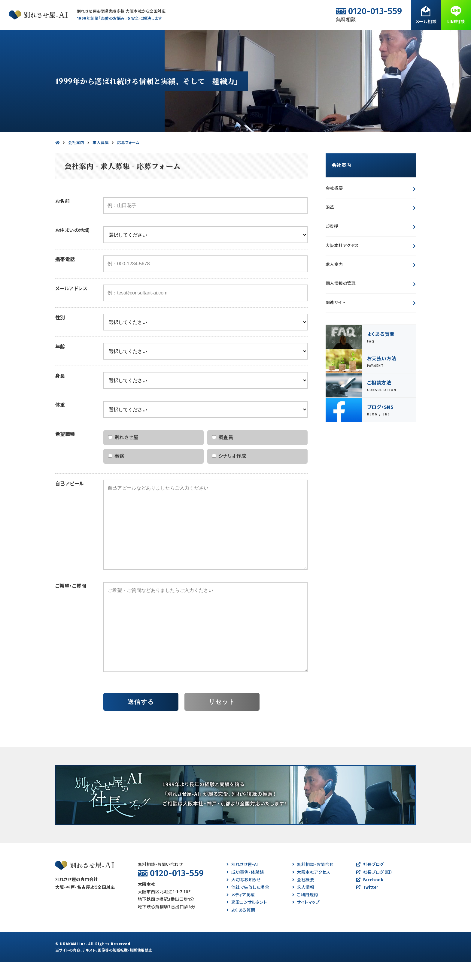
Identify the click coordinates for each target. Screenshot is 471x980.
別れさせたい (33, 39)
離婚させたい (130, 39)
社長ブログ (370, 883)
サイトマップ (306, 920)
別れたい (81, 39)
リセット (222, 720)
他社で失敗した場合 (248, 905)
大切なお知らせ (243, 898)
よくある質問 (329, 39)
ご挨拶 (332, 244)
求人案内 (334, 283)
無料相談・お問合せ (433, 39)
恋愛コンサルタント (247, 920)
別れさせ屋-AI (242, 883)
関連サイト (336, 321)
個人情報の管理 (341, 302)
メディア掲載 (241, 913)
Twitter (367, 905)
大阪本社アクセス (342, 264)
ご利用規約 (305, 913)
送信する (141, 720)
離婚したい (181, 39)
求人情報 (303, 905)
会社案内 (378, 39)
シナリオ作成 (229, 474)
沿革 (330, 226)
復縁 (224, 39)
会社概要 (334, 206)
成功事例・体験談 (273, 39)
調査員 (223, 455)
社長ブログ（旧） (374, 890)
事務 (116, 474)
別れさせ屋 (123, 455)
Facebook (370, 898)
